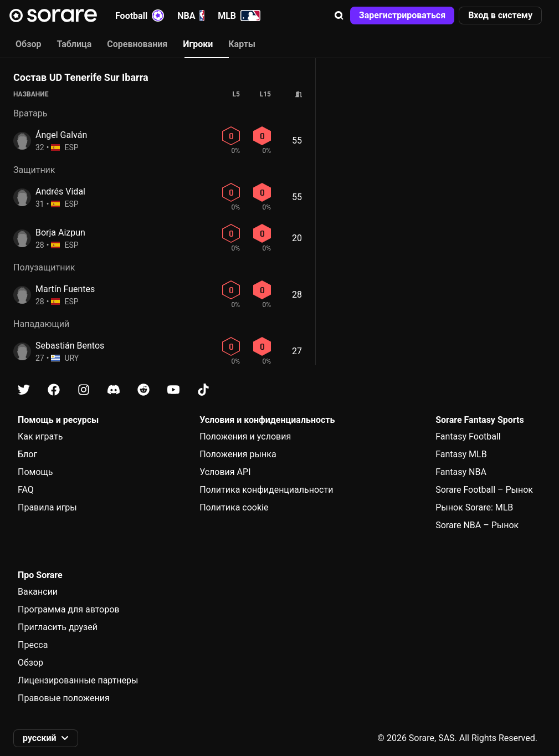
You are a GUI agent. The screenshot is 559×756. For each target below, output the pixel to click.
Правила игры (47, 507)
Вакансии (38, 592)
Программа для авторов (69, 609)
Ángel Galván (61, 135)
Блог (27, 454)
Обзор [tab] (28, 44)
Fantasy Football (468, 436)
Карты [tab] (242, 44)
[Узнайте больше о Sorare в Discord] (114, 390)
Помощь (35, 472)
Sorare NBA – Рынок (477, 525)
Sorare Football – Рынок (484, 490)
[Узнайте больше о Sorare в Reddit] (143, 390)
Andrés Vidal (60, 191)
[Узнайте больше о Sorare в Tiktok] (203, 390)
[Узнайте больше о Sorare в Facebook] (54, 390)
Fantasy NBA (461, 472)
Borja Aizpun (60, 233)
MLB (239, 16)
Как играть (40, 436)
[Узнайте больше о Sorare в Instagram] (84, 390)
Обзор (30, 663)
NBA (191, 16)
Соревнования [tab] (137, 44)
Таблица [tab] (74, 44)
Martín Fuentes (65, 289)
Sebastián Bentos (70, 346)
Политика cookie (234, 507)
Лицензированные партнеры (78, 680)
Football (140, 16)
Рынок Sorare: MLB (474, 507)
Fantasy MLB (461, 454)
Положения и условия (245, 436)
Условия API (225, 472)
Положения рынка (238, 454)
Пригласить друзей (58, 627)
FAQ (26, 490)
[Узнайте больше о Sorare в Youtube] (173, 390)
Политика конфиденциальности (266, 490)
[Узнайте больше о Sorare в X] (24, 390)
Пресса (33, 645)
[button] (339, 16)
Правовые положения (64, 698)
